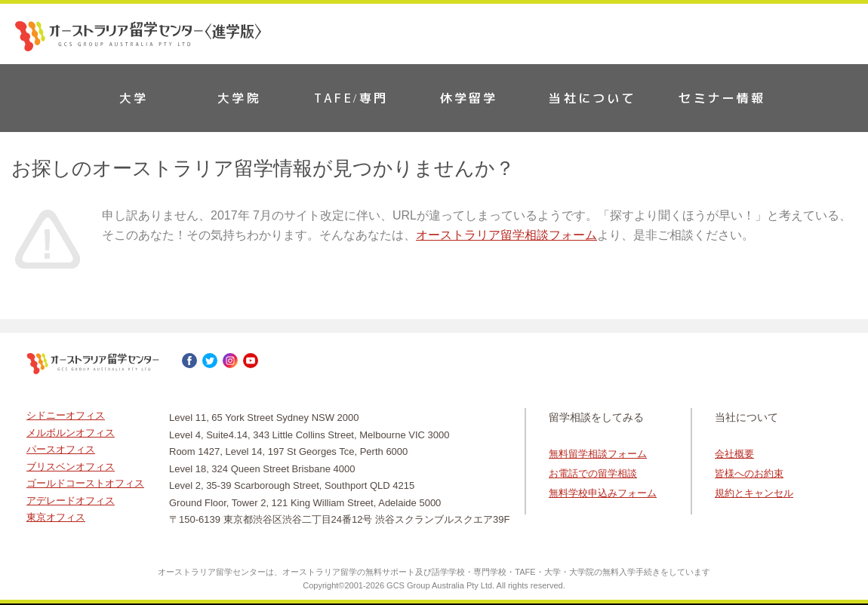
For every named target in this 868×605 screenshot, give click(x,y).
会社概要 (734, 454)
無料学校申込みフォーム (603, 493)
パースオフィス (61, 449)
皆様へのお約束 (749, 473)
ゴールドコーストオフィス (85, 483)
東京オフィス (56, 517)
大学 (134, 98)
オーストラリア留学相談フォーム (506, 235)
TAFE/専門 (351, 98)
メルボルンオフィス (71, 433)
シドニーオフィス (66, 415)
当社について (592, 98)
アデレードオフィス (71, 501)
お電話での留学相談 (593, 473)
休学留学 (469, 98)
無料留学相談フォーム (598, 454)
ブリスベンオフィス (71, 467)
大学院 (239, 98)
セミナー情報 (722, 98)
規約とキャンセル (754, 493)
